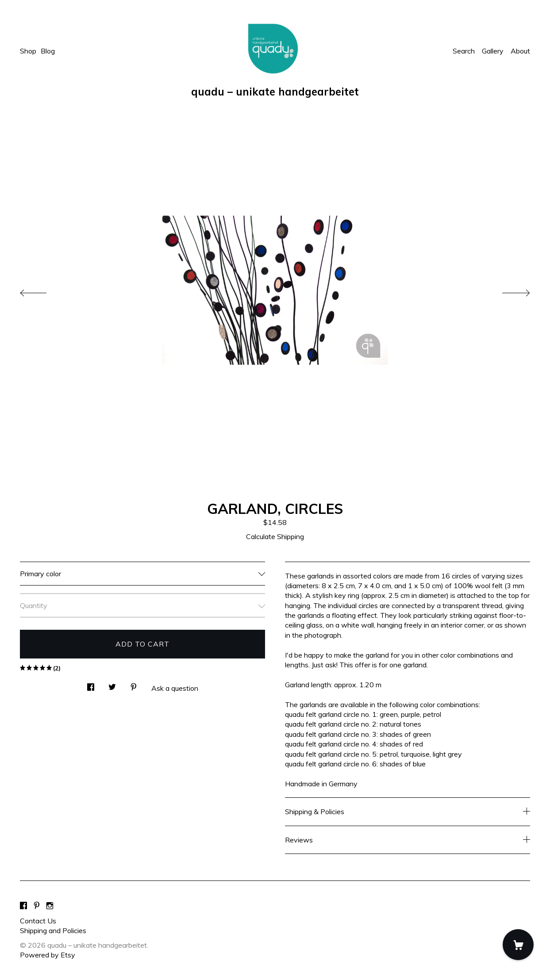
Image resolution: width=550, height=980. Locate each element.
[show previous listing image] (42, 291)
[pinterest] (37, 906)
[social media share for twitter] (112, 684)
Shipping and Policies (53, 930)
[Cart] (518, 945)
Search (464, 51)
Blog (48, 51)
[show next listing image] (508, 291)
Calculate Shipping (275, 536)
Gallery (493, 51)
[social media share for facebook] (91, 684)
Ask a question (175, 688)
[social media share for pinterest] (134, 684)
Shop (28, 51)
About (520, 51)
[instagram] (50, 906)
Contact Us (38, 921)
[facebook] (23, 906)
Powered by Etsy (48, 955)
